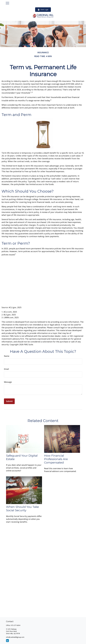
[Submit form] (9, 401)
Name (7, 356)
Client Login (43, 10)
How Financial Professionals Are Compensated (56, 459)
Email (6, 369)
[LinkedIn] (7, 641)
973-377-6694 (16, 625)
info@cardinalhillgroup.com (15, 637)
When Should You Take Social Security (22, 509)
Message (8, 382)
